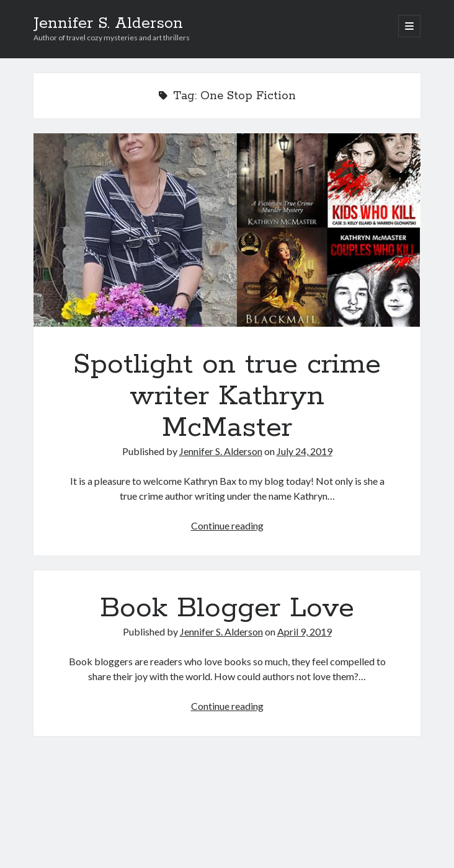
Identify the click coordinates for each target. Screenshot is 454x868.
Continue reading (227, 525)
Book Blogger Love (227, 608)
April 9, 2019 (305, 631)
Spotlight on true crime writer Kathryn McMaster (227, 230)
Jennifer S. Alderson (108, 24)
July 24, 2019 (305, 451)
